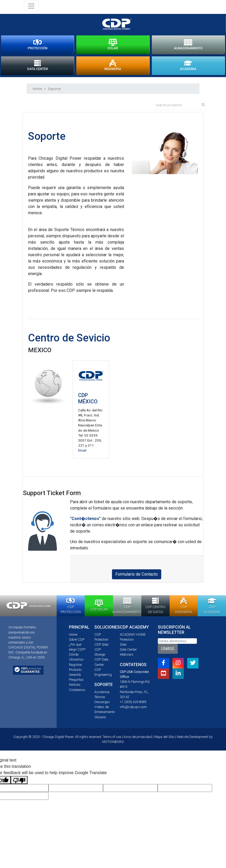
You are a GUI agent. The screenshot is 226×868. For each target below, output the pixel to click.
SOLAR (113, 45)
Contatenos (77, 692)
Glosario (100, 719)
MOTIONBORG (113, 744)
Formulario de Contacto (137, 576)
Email (82, 452)
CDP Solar (101, 647)
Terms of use (112, 739)
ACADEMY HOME (133, 636)
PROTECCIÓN (38, 45)
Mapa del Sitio (164, 739)
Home (37, 90)
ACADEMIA (188, 67)
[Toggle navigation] (31, 6)
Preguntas (76, 682)
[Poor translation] (19, 782)
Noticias (75, 687)
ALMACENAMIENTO (188, 45)
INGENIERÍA (113, 67)
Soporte (54, 90)
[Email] (177, 643)
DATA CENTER (38, 67)
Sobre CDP (77, 641)
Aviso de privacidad (138, 739)
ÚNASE (168, 651)
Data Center (128, 652)
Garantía (75, 677)
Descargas (102, 704)
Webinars (127, 657)
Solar (123, 647)
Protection (127, 641)
